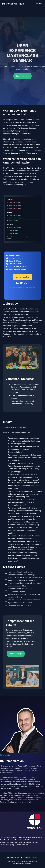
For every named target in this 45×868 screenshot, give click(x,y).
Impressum (28, 857)
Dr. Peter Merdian (13, 4)
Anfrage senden (22, 277)
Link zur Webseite (22, 845)
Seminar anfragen (22, 76)
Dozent (36, 857)
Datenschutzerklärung (14, 857)
